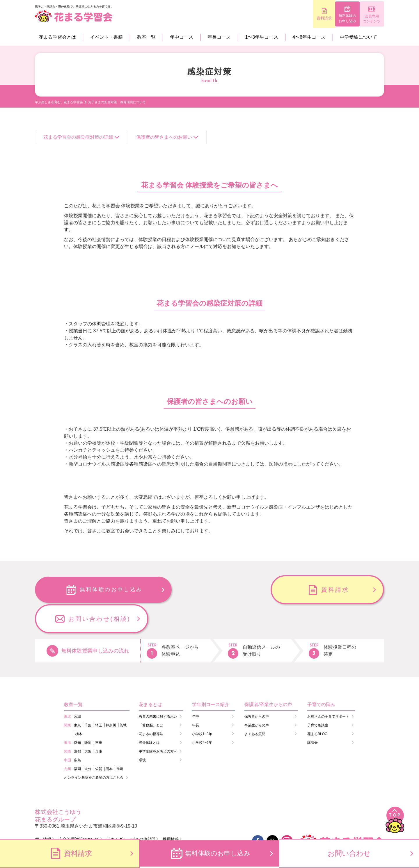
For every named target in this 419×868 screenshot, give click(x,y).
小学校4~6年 (202, 714)
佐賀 (99, 740)
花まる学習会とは (57, 37)
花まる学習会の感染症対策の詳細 (78, 137)
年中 (196, 687)
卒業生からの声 (257, 696)
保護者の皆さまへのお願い (164, 137)
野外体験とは (149, 714)
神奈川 (111, 696)
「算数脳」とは (151, 696)
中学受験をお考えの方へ (158, 722)
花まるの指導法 (151, 705)
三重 (99, 714)
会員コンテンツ (147, 821)
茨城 (123, 696)
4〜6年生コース (309, 37)
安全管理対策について (79, 810)
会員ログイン (52, 821)
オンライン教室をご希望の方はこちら (94, 748)
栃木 (79, 705)
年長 (196, 696)
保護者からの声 (257, 687)
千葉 (88, 696)
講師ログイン (99, 821)
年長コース (219, 37)
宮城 (77, 687)
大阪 (88, 722)
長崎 (120, 740)
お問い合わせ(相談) (335, 590)
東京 (77, 696)
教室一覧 (146, 37)
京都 (77, 722)
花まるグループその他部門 (131, 810)
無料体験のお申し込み (332, 18)
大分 (88, 740)
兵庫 (99, 722)
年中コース (182, 37)
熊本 (109, 740)
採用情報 (171, 810)
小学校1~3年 (202, 705)
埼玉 (99, 696)
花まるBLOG (317, 705)
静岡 (88, 714)
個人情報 (43, 810)
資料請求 (297, 18)
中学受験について (358, 37)
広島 (77, 731)
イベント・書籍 (106, 37)
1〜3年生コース (262, 37)
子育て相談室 (318, 696)
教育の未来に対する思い (158, 687)
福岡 (77, 740)
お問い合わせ (349, 853)
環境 (142, 731)
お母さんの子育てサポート (328, 687)
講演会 (313, 714)
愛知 (77, 714)
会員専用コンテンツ (367, 19)
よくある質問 (255, 705)
